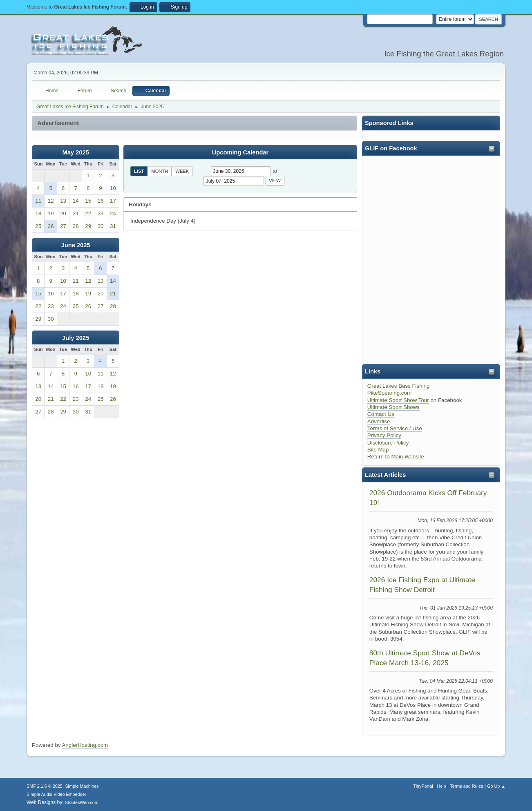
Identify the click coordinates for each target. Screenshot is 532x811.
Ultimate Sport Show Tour (398, 400)
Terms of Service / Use (395, 428)
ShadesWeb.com (82, 802)
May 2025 (76, 152)
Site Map (378, 450)
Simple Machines (82, 786)
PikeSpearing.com (389, 393)
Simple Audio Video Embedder (56, 794)
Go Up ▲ (496, 786)
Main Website (408, 457)
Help (441, 786)
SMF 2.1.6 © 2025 (45, 786)
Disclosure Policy (388, 443)
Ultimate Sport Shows (393, 407)
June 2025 (76, 245)
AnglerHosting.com (85, 745)
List (139, 171)
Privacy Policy (384, 435)
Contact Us (381, 414)
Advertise (379, 421)
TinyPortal (423, 786)
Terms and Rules (466, 786)
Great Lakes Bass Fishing (399, 386)
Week (182, 171)
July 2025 (76, 338)
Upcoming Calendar (240, 152)
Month (160, 171)
